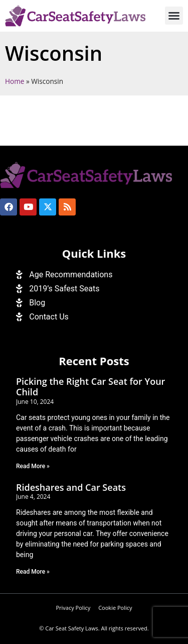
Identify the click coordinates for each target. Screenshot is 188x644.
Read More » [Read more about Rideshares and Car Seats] (33, 572)
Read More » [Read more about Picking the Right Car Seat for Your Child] (33, 466)
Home (15, 81)
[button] (174, 16)
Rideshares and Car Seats (71, 487)
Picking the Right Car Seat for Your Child (90, 387)
